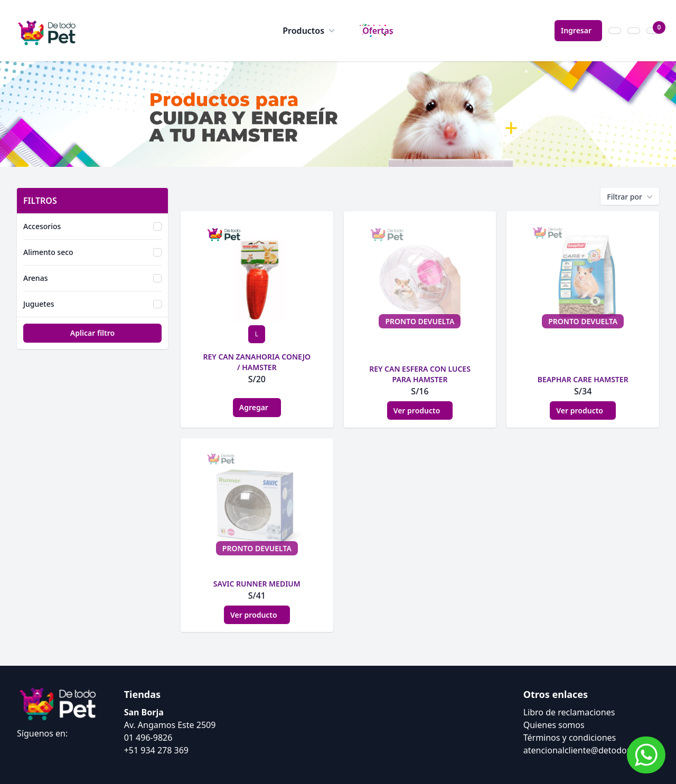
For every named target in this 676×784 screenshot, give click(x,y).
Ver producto (420, 410)
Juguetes (39, 304)
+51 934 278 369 (156, 750)
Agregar (257, 407)
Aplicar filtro (92, 333)
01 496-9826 (148, 738)
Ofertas (378, 31)
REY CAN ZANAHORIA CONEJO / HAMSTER (257, 362)
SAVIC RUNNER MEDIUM (257, 584)
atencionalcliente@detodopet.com (591, 750)
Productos (310, 31)
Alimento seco (48, 252)
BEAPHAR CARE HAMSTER (583, 379)
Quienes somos (554, 725)
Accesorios (42, 226)
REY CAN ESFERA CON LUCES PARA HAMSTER (420, 374)
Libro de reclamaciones (569, 712)
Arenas (35, 278)
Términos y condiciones (570, 738)
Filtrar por (630, 197)
